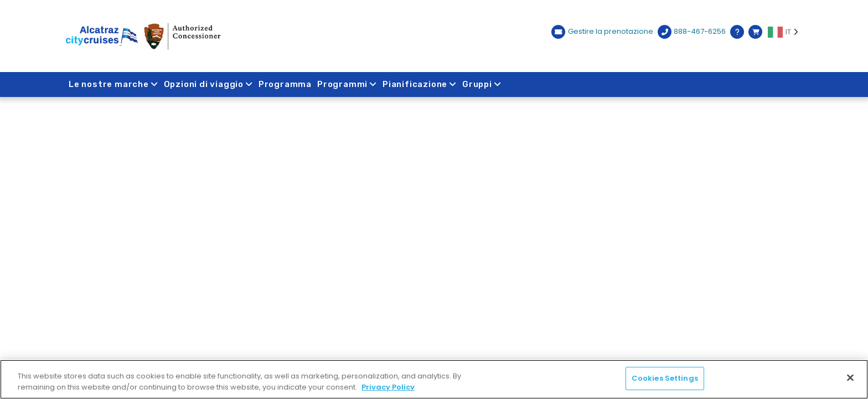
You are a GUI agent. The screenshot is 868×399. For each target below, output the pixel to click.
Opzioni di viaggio (208, 84)
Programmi (347, 84)
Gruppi (482, 84)
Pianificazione (420, 84)
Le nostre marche (113, 84)
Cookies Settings (665, 378)
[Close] (850, 377)
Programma (285, 84)
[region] (434, 379)
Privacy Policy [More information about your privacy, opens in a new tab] (388, 387)
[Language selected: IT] (785, 32)
